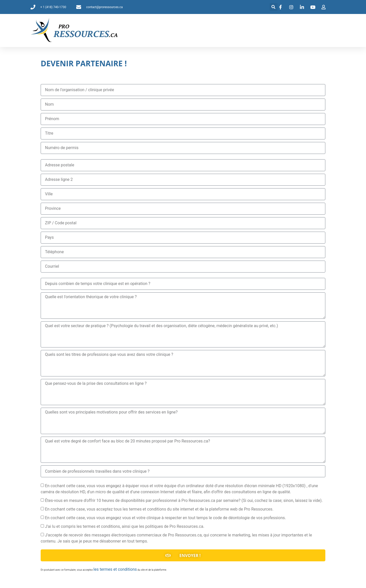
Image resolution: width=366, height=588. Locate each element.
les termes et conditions (115, 569)
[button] (274, 7)
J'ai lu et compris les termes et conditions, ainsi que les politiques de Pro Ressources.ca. (125, 526)
